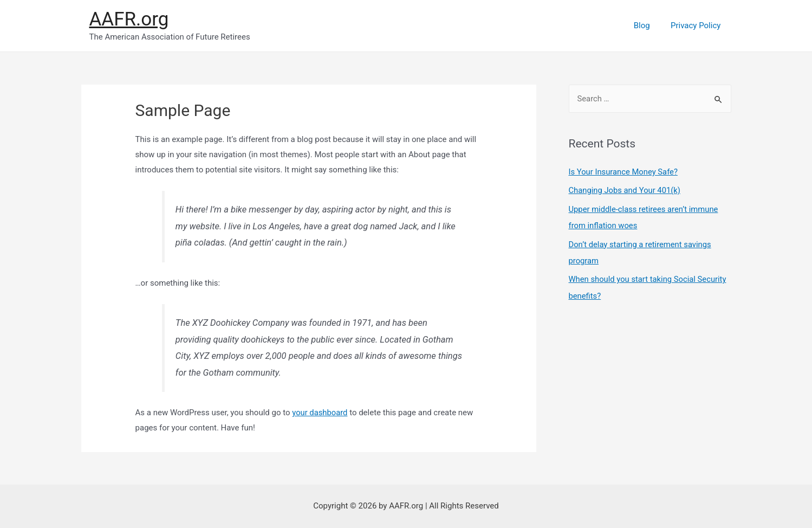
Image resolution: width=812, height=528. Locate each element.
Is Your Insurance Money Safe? (624, 172)
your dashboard (320, 413)
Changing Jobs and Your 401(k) (626, 190)
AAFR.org (129, 19)
